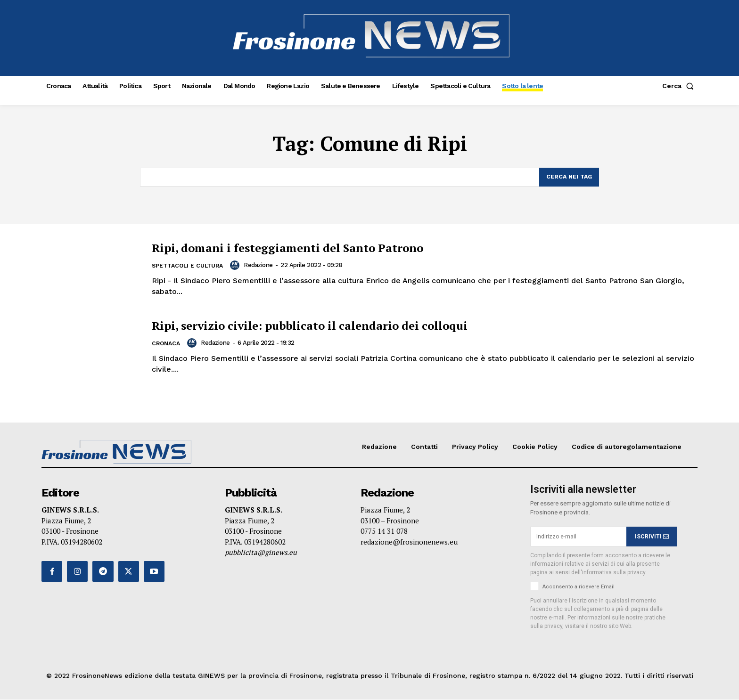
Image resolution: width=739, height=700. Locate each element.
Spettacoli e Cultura (190, 266)
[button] (680, 86)
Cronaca (167, 344)
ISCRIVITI (652, 537)
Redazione (263, 265)
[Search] (568, 178)
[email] (578, 537)
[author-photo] (241, 266)
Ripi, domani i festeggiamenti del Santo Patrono (318, 247)
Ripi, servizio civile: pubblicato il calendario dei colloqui (345, 325)
